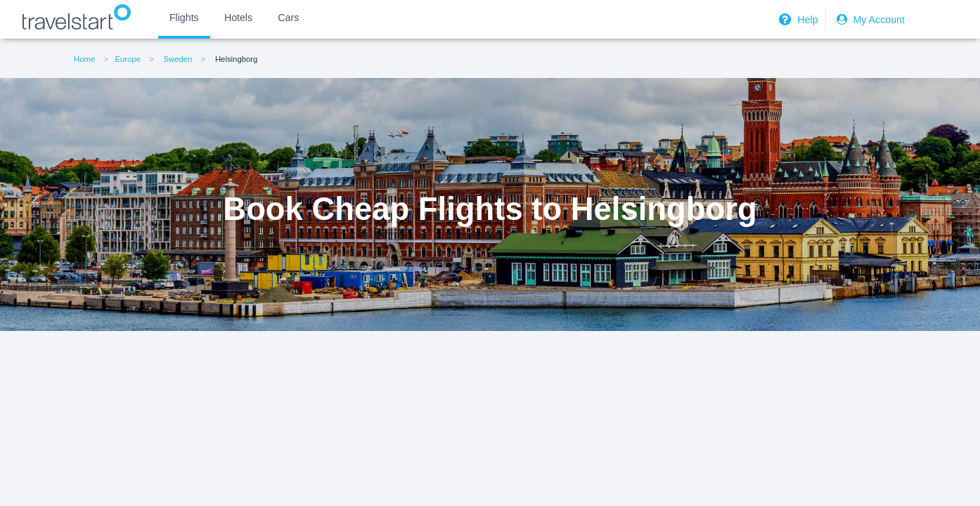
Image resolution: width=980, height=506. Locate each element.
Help (797, 20)
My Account (869, 20)
